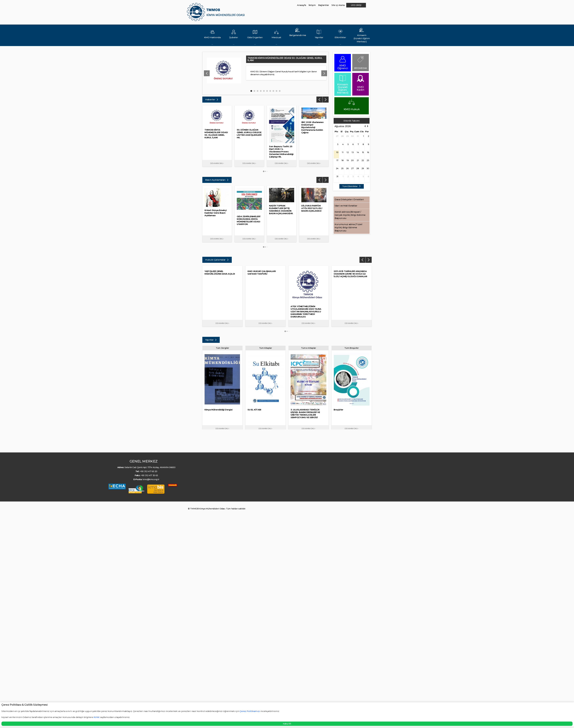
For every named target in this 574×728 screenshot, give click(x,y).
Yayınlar (211, 340)
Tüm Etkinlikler (352, 186)
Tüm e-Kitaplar (308, 348)
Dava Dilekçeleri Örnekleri (349, 199)
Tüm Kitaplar (266, 348)
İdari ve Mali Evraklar (346, 206)
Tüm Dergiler (222, 348)
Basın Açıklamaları (217, 180)
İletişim (312, 5)
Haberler (212, 99)
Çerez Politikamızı (250, 711)
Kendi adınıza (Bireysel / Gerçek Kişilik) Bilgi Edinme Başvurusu (350, 215)
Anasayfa (301, 5)
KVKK (97, 717)
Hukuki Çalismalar (217, 260)
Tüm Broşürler (352, 348)
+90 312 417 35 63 (149, 475)
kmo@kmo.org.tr (151, 479)
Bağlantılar (324, 5)
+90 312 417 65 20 (149, 471)
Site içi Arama (338, 5)
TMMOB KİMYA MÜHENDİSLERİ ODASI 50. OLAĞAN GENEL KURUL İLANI (285, 59)
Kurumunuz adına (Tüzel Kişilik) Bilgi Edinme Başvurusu (348, 227)
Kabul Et (287, 724)
